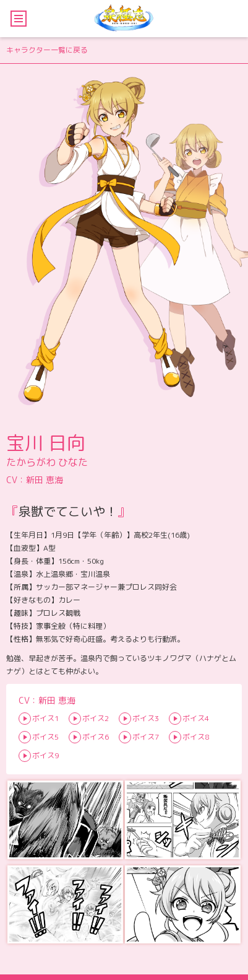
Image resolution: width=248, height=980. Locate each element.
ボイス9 (45, 755)
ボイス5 (45, 737)
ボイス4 (196, 718)
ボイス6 (96, 737)
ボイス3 (146, 718)
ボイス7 (146, 737)
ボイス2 (96, 718)
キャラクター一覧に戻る (47, 50)
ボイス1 (45, 718)
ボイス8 (196, 737)
